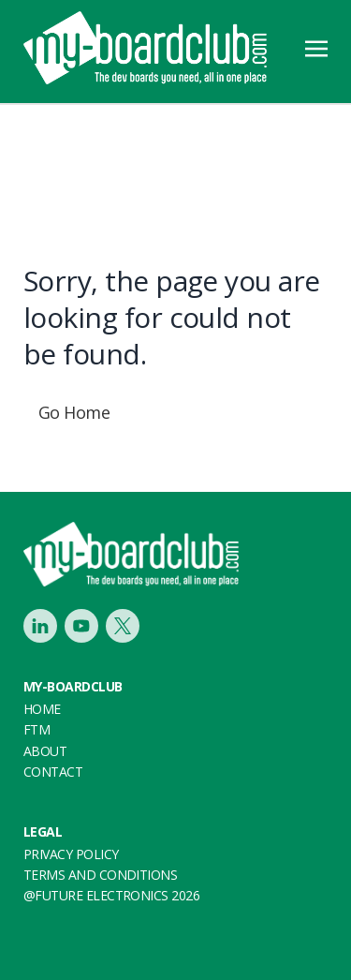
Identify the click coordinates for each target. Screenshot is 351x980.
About (45, 751)
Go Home (74, 412)
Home (42, 709)
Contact (53, 772)
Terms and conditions (100, 875)
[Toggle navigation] (316, 47)
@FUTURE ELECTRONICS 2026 (111, 895)
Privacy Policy (71, 854)
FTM (37, 729)
